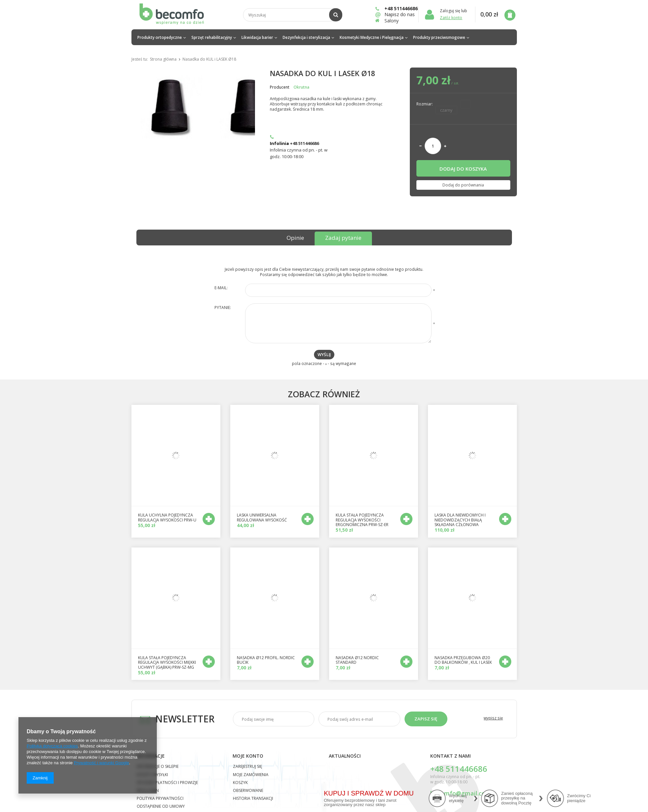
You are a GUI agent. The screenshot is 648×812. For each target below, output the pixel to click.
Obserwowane (248, 791)
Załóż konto (451, 18)
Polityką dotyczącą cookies (52, 746)
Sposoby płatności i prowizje (167, 783)
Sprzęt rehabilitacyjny (212, 37)
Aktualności (345, 756)
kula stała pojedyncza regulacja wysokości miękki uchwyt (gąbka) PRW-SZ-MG (167, 663)
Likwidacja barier (257, 37)
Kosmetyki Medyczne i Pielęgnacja (372, 37)
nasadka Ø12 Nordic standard (357, 660)
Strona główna (163, 59)
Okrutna (301, 87)
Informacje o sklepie (158, 767)
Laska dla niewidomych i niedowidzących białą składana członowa (460, 520)
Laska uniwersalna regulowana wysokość (262, 518)
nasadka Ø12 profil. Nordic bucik (266, 660)
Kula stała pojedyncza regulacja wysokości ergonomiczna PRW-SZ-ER (362, 520)
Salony (392, 21)
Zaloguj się (451, 11)
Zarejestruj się (248, 767)
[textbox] (293, 15)
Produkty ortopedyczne (160, 37)
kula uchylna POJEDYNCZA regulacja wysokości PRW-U (167, 518)
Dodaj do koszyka (463, 169)
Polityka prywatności (160, 799)
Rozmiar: (425, 104)
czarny (446, 110)
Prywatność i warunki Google (101, 763)
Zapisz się (426, 719)
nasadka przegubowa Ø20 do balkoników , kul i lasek (463, 660)
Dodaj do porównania (463, 185)
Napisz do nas (397, 14)
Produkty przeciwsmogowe (439, 37)
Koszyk (240, 783)
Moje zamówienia (251, 775)
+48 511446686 (397, 9)
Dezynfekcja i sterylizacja (306, 37)
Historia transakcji (253, 799)
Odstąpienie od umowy (161, 807)
